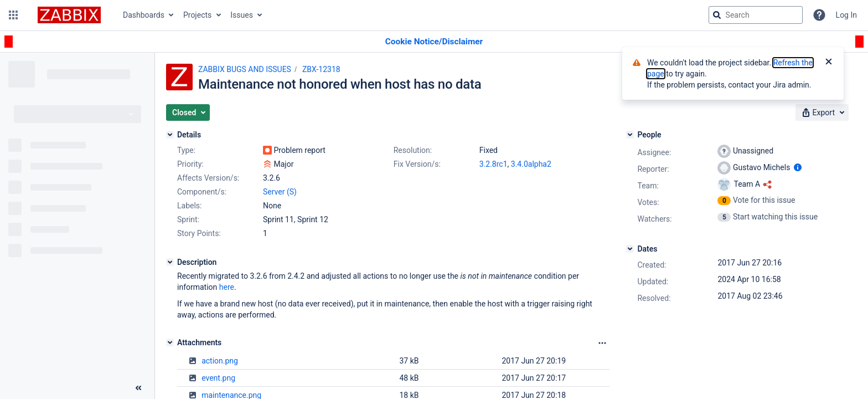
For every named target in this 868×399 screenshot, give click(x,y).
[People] (630, 135)
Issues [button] (242, 15)
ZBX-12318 (321, 69)
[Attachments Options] (602, 343)
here (227, 287)
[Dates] (630, 249)
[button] (13, 15)
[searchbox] (756, 15)
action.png (220, 361)
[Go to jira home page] (69, 15)
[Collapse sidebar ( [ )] (138, 388)
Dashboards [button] (144, 15)
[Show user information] (798, 167)
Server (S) (280, 192)
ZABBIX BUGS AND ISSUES (245, 69)
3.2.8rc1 (494, 164)
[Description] (170, 262)
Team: (648, 186)
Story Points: (199, 233)
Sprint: (188, 219)
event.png (218, 378)
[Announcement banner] (434, 42)
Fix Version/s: (417, 164)
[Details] (170, 135)
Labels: (189, 206)
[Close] (829, 63)
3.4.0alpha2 (531, 164)
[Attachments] (170, 342)
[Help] (819, 15)
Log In (846, 15)
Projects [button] (197, 15)
